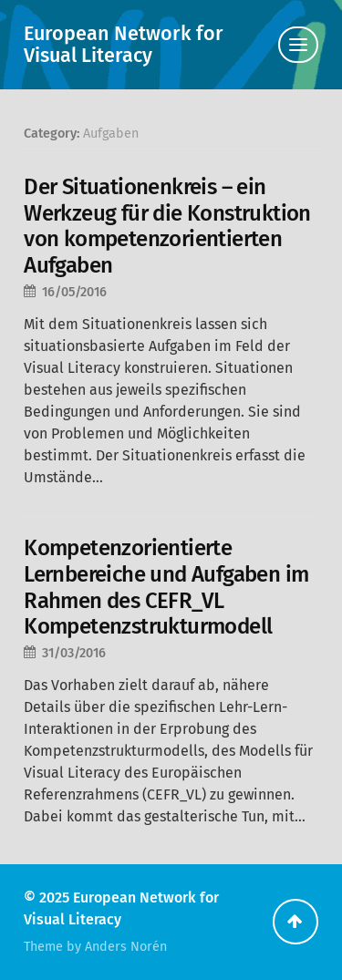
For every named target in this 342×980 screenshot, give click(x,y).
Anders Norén (126, 947)
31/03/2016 (74, 653)
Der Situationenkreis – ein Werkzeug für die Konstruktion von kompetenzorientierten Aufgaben (167, 226)
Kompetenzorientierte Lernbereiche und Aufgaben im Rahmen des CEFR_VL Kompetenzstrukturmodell (166, 587)
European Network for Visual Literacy (124, 45)
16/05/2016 (74, 292)
